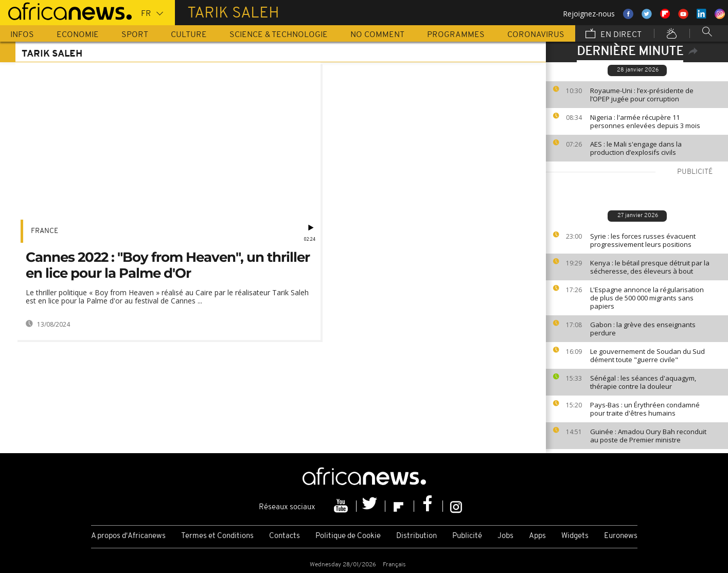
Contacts (285, 536)
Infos (22, 35)
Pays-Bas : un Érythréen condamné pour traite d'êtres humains (645, 409)
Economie (78, 35)
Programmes (456, 35)
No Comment (377, 35)
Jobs (505, 536)
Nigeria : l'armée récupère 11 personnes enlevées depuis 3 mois (645, 121)
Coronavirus (536, 35)
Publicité (467, 536)
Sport (135, 35)
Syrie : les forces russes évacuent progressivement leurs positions (643, 240)
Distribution (416, 536)
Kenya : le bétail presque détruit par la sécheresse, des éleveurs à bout (650, 267)
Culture (189, 35)
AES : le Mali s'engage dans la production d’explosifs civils (636, 148)
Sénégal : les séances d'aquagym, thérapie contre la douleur (643, 382)
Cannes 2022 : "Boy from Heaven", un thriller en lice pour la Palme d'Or (168, 265)
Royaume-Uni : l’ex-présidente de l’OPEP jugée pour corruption (642, 95)
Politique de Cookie (348, 536)
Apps (537, 536)
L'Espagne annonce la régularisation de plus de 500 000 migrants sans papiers (647, 298)
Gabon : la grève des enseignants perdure (643, 329)
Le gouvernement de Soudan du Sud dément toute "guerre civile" (647, 355)
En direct (614, 34)
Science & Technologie (279, 35)
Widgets (575, 536)
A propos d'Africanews (128, 536)
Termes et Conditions (217, 536)
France (45, 231)
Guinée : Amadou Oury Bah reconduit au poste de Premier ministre (648, 436)
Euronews (621, 536)
